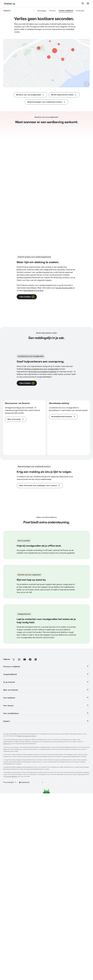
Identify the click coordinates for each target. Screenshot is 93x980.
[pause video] (86, 84)
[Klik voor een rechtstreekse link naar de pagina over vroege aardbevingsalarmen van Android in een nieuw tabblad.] (64, 200)
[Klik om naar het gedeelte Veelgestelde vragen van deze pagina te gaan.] (63, 447)
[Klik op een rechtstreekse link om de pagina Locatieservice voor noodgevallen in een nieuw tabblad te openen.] (16, 450)
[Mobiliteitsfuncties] (11, 978)
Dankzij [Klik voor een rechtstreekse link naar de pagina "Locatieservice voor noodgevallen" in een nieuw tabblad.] (41, 400)
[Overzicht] (30, 11)
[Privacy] (53, 11)
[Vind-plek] (80, 11)
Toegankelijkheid (46, 960)
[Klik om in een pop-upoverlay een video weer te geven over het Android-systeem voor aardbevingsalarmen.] (27, 209)
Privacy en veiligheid (46, 935)
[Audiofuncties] (9, 972)
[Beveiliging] (42, 11)
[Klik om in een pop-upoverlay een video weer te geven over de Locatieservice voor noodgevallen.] (27, 414)
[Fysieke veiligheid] (66, 11)
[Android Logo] (10, 4)
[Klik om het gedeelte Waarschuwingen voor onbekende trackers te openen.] (46, 102)
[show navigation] (88, 4)
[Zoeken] (83, 4)
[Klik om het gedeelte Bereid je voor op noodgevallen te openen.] (30, 95)
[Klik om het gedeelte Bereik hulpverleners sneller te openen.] (64, 95)
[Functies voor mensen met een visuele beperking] (23, 967)
